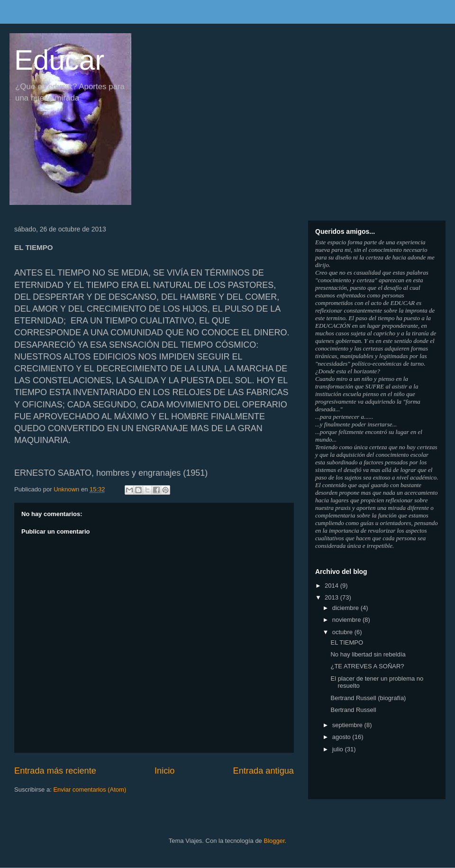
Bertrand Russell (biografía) (368, 698)
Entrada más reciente (55, 771)
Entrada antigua (264, 771)
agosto (342, 737)
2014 (332, 586)
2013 (332, 597)
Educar (59, 60)
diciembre (346, 608)
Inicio (164, 771)
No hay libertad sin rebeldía (368, 654)
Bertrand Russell (353, 710)
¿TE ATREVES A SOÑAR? (367, 666)
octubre (343, 632)
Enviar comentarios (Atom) (90, 790)
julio (339, 749)
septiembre (348, 725)
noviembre (347, 620)
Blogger (274, 841)
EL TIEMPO (347, 642)
